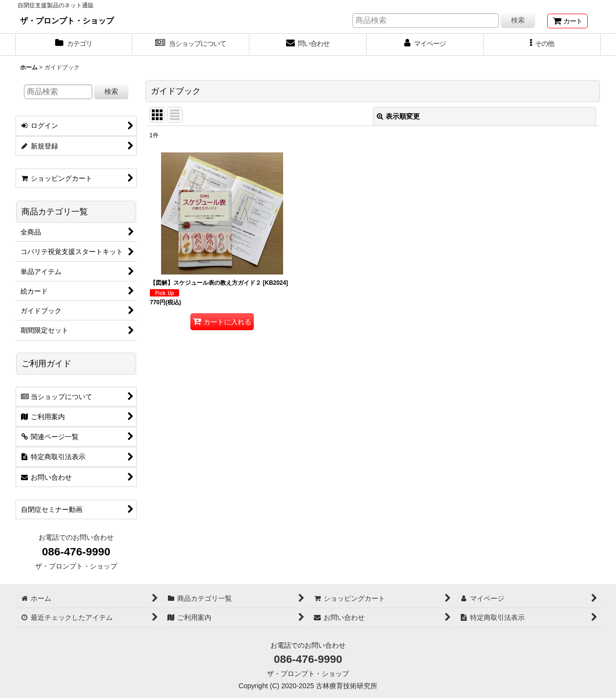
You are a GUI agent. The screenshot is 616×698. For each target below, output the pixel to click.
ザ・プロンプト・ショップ (67, 21)
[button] (542, 44)
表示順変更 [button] (398, 116)
